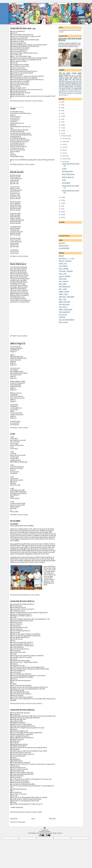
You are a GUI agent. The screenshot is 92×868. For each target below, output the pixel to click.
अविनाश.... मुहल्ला (63, 294)
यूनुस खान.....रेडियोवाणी (65, 276)
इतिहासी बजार (75, 83)
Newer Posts (14, 818)
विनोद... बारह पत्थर (63, 322)
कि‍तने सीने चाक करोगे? (17, 172)
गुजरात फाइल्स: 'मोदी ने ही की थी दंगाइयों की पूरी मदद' (70, 39)
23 (62, 110)
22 (62, 113)
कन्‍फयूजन (79, 87)
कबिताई (14, 164)
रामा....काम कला (63, 315)
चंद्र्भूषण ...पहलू (63, 264)
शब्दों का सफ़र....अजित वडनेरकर (67, 297)
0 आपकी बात (40, 101)
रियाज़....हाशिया (63, 284)
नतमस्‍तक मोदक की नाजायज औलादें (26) (22, 710)
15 (62, 133)
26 (62, 102)
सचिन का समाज (63, 279)
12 (62, 203)
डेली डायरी (61, 256)
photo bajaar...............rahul (67, 258)
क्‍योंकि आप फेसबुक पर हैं (18, 344)
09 (62, 212)
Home (33, 818)
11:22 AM (20, 428)
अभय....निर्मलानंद (63, 266)
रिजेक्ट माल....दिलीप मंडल (65, 261)
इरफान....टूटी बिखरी (64, 269)
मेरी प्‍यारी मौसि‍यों (15, 521)
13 (62, 200)
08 (62, 215)
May (64, 150)
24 (62, 108)
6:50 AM (34, 703)
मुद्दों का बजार (28, 101)
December (65, 136)
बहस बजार (22, 101)
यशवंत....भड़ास (62, 274)
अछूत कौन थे (62, 243)
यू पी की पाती (62, 317)
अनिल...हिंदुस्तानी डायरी (64, 287)
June (64, 147)
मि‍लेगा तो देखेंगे (65, 83)
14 (62, 197)
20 (62, 119)
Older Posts (52, 818)
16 (62, 131)
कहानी (80, 82)
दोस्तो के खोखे (63, 80)
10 (62, 209)
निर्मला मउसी (13, 544)
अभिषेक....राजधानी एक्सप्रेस (66, 310)
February (65, 159)
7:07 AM (32, 595)
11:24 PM (34, 101)
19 (62, 122)
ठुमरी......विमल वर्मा (64, 281)
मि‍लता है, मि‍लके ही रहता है (18, 264)
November (65, 139)
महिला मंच (64, 90)
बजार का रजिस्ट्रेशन (67, 93)
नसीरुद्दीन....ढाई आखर (64, 292)
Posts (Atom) (22, 822)
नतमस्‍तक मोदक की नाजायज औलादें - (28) (23, 29)
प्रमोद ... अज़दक (63, 289)
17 (62, 128)
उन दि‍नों (13, 434)
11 (62, 206)
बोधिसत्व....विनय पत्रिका (65, 302)
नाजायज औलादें (16, 101)
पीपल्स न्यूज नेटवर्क (63, 246)
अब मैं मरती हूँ (75, 90)
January (65, 162)
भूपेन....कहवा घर (63, 307)
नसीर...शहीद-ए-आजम (64, 304)
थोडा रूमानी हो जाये (17, 595)
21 (62, 116)
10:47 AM (20, 515)
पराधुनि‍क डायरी (78, 88)
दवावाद (71, 92)
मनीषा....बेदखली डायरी (64, 312)
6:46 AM (34, 812)
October (65, 142)
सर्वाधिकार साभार (69, 87)
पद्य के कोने (71, 85)
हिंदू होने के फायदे (66, 88)
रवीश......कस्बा (62, 299)
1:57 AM (27, 164)
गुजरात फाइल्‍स (63, 95)
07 (62, 217)
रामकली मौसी (13, 557)
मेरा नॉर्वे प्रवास (62, 85)
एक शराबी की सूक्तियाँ (64, 248)
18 (62, 125)
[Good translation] (42, 835)
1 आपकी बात (32, 164)
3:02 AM (19, 336)
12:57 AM (20, 256)
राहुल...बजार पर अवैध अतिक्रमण (67, 320)
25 (62, 105)
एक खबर (13, 109)
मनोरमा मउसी (17, 534)
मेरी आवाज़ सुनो (20, 164)
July (64, 144)
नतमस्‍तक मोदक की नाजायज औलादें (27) (22, 601)
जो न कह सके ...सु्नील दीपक (66, 271)
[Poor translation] (48, 835)
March (64, 156)
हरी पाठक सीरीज (78, 93)
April (64, 153)
